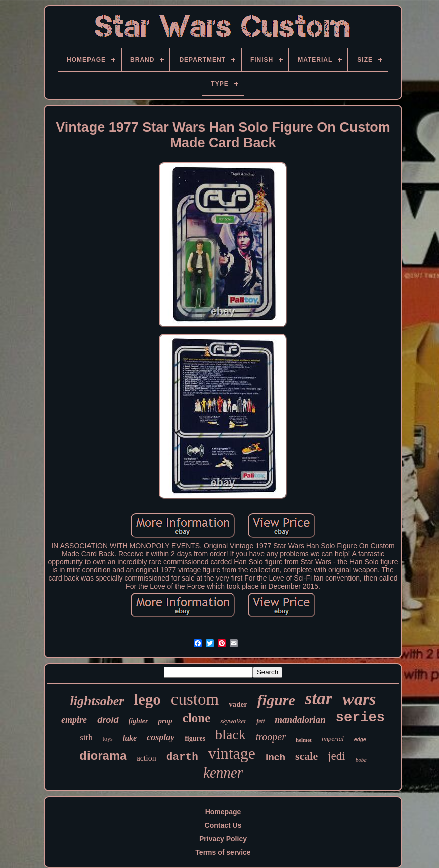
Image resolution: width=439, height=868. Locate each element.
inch (275, 757)
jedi (337, 756)
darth (182, 757)
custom (195, 699)
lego (147, 699)
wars (359, 699)
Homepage (223, 812)
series (360, 718)
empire (74, 720)
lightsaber (97, 701)
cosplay (161, 737)
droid (108, 720)
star (319, 698)
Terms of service (223, 852)
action (147, 758)
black (231, 735)
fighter (139, 721)
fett (260, 721)
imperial (333, 739)
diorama (103, 756)
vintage (232, 753)
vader (238, 704)
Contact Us (223, 825)
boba (361, 760)
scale (306, 756)
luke (130, 738)
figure (276, 700)
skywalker (233, 721)
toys (108, 739)
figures (195, 739)
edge (360, 740)
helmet (304, 740)
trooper (271, 737)
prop (165, 721)
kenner (223, 773)
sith (86, 738)
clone (197, 718)
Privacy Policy (223, 839)
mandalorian (300, 719)
